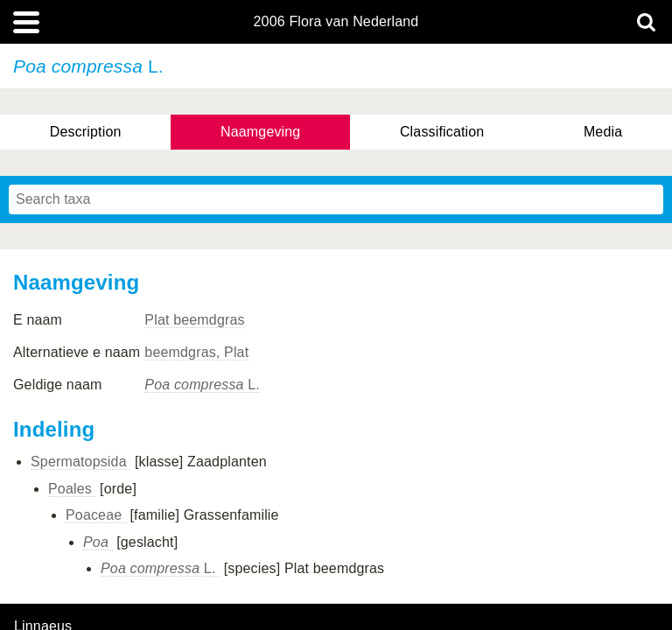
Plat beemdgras (194, 320)
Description (86, 132)
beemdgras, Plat (196, 352)
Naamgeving (260, 132)
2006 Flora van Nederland (336, 22)
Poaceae (96, 515)
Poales (72, 489)
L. (202, 385)
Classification (442, 132)
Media (603, 132)
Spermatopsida (80, 462)
